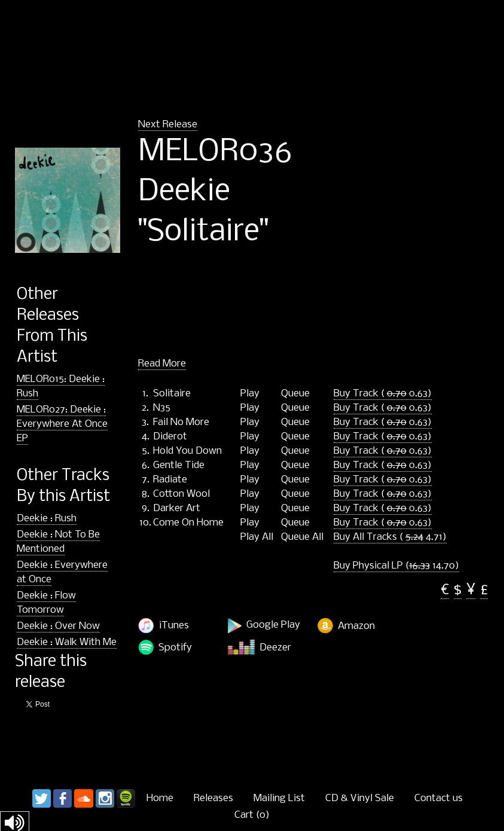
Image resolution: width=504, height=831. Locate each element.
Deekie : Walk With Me (67, 642)
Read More (162, 364)
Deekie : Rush (47, 519)
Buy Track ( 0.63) (383, 394)
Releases (213, 798)
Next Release (168, 125)
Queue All (302, 537)
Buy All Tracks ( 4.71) (390, 537)
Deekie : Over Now (58, 626)
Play (250, 394)
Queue (295, 394)
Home (160, 798)
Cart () (252, 815)
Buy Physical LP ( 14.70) (396, 566)
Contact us (439, 798)
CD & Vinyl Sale (360, 798)
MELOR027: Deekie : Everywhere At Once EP (62, 424)
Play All (257, 537)
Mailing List (279, 798)
